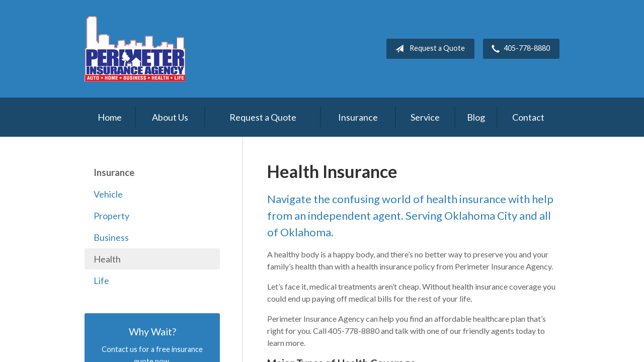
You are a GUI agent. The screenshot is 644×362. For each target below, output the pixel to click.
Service (425, 117)
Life (101, 281)
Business (111, 237)
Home (110, 117)
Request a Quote (428, 49)
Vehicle (108, 194)
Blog (476, 117)
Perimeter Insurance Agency (135, 49)
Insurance (358, 117)
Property (111, 216)
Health (107, 259)
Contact (528, 117)
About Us (170, 117)
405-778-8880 (519, 49)
